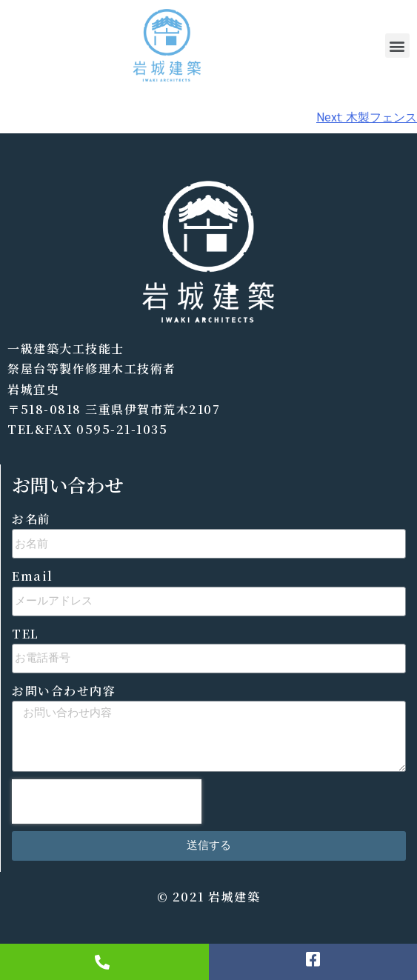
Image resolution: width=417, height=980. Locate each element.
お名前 (31, 519)
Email (33, 576)
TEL (26, 634)
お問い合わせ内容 (64, 691)
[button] (397, 46)
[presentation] (107, 801)
